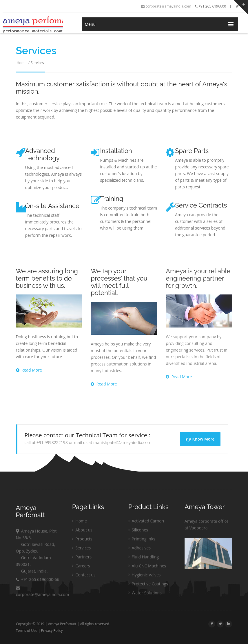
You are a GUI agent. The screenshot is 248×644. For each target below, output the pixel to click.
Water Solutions (145, 594)
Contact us (84, 576)
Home (22, 63)
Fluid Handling (144, 558)
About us (82, 531)
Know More (200, 439)
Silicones (138, 531)
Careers (81, 567)
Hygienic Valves (145, 576)
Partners (82, 558)
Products (82, 540)
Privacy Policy (53, 631)
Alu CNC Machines (147, 567)
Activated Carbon (146, 522)
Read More (29, 370)
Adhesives (139, 549)
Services (37, 63)
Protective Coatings (148, 585)
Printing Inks (142, 540)
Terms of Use (28, 631)
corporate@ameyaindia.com (166, 6)
